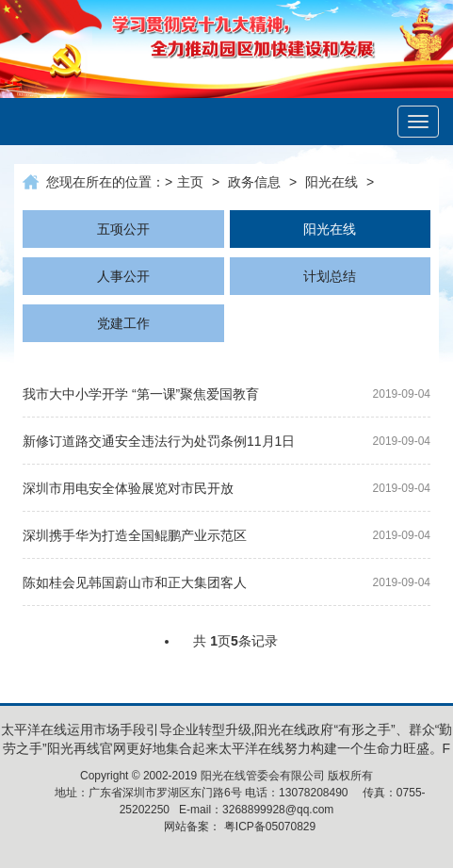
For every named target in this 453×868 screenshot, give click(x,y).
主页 (190, 182)
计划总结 (330, 276)
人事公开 (123, 276)
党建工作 (123, 323)
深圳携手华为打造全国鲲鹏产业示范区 (135, 535)
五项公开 (123, 229)
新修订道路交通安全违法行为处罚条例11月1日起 (159, 444)
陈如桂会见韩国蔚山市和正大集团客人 (135, 582)
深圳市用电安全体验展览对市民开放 (128, 488)
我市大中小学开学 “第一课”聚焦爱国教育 (141, 394)
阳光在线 (332, 182)
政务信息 (254, 182)
